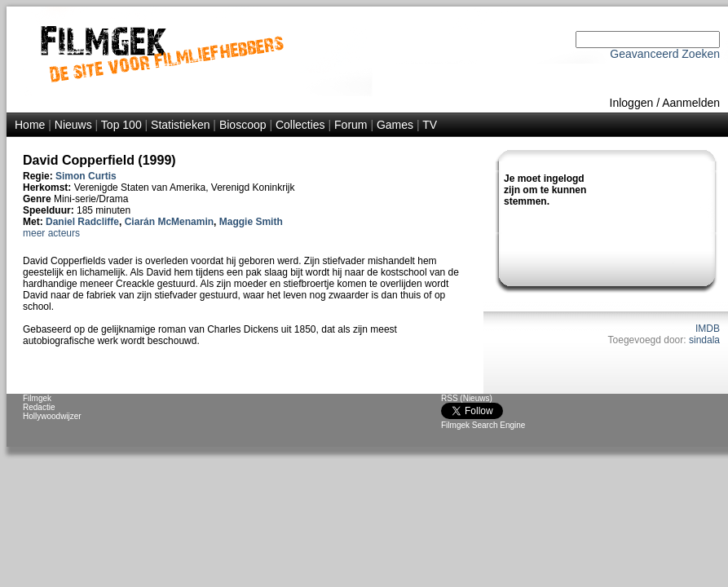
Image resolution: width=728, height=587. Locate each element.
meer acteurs (51, 233)
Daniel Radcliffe (82, 222)
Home (30, 125)
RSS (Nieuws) (467, 398)
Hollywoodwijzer (52, 416)
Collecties (300, 125)
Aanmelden (691, 103)
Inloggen (632, 103)
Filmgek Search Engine (483, 425)
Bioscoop (243, 125)
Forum (351, 125)
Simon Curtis (86, 176)
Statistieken (180, 125)
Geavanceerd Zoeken (665, 54)
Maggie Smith (251, 222)
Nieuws (73, 125)
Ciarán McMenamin (169, 222)
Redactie (39, 407)
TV (430, 125)
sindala (704, 340)
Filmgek (37, 398)
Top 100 (121, 125)
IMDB (708, 329)
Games (395, 125)
